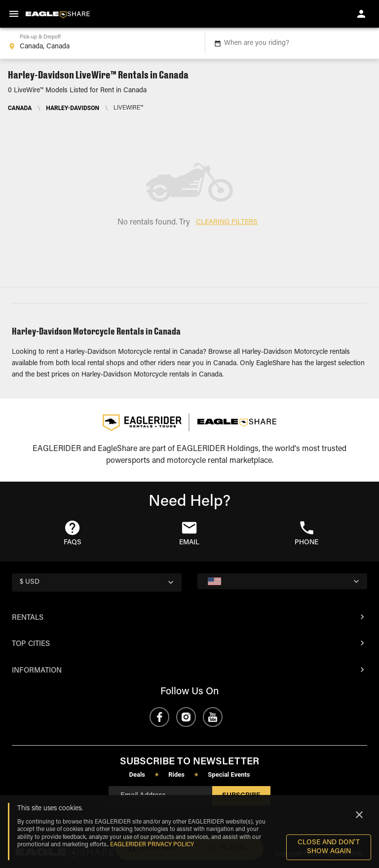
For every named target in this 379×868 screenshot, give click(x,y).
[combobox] (100, 43)
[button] (72, 534)
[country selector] (97, 583)
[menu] (14, 14)
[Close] (359, 815)
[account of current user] (361, 14)
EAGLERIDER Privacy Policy (152, 845)
